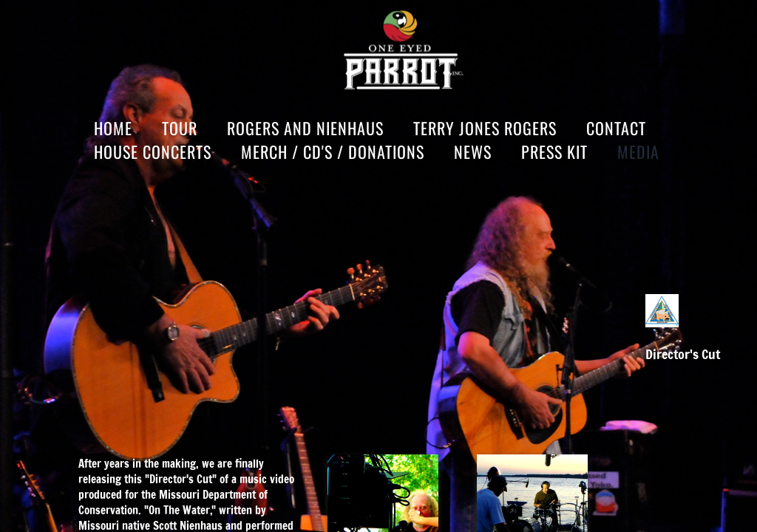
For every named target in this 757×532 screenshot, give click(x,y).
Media (638, 151)
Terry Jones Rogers (485, 128)
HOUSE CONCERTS (153, 151)
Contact (616, 128)
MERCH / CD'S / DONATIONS (333, 151)
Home (113, 128)
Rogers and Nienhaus (305, 128)
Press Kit (554, 151)
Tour (180, 128)
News (473, 151)
